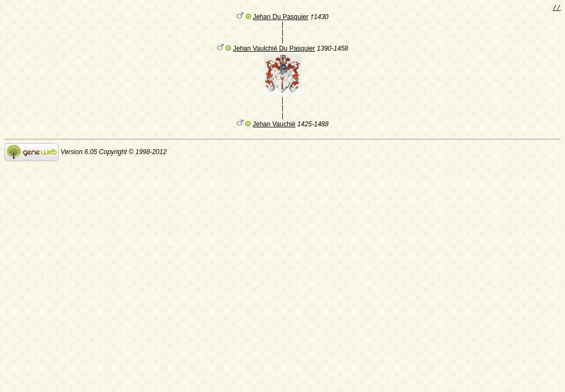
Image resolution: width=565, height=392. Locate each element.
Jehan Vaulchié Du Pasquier (274, 50)
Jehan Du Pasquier (281, 19)
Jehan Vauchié (274, 126)
